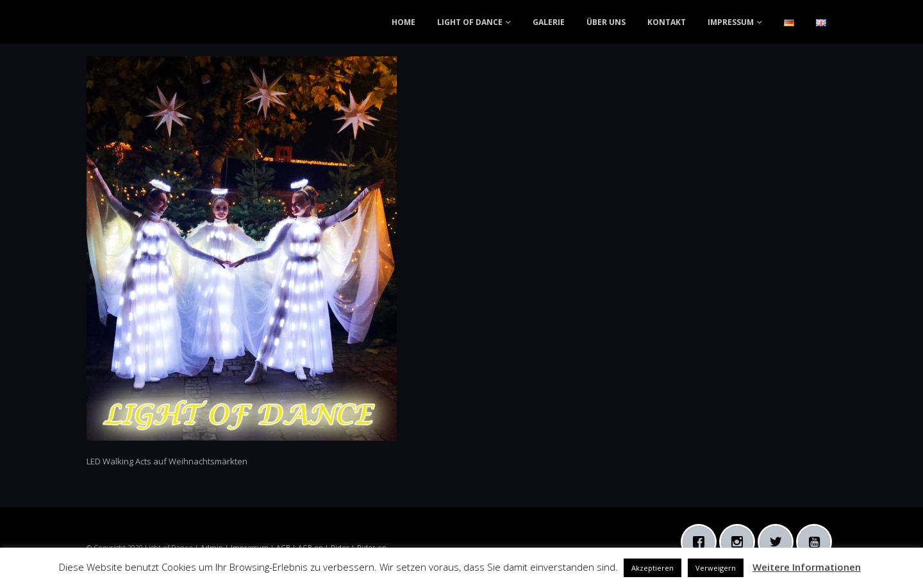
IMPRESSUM (731, 22)
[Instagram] (740, 542)
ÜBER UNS (606, 22)
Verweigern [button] (716, 568)
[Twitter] (779, 542)
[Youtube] (817, 542)
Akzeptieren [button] (653, 568)
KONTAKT (667, 22)
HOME (403, 22)
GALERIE (549, 22)
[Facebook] (702, 542)
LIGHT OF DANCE (470, 22)
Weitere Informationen (807, 567)
